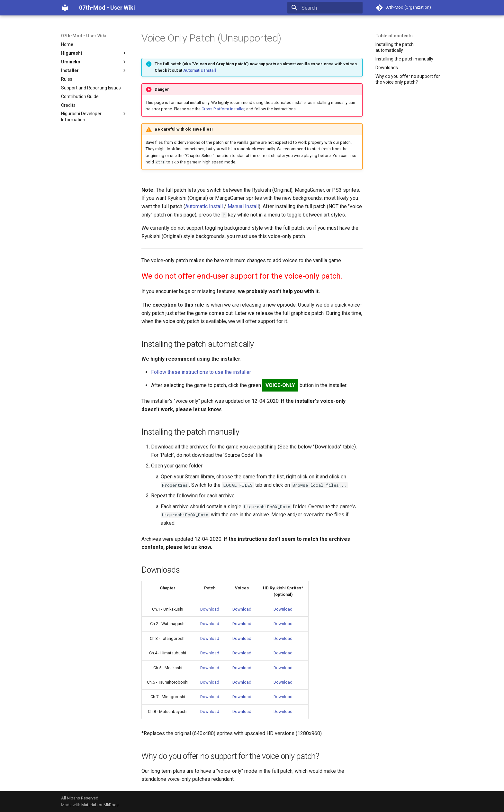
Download (210, 609)
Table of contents (394, 36)
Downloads (387, 68)
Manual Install (243, 206)
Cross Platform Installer (223, 109)
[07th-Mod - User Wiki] (65, 8)
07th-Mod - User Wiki (84, 36)
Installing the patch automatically (395, 47)
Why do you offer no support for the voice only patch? (408, 79)
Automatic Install (200, 70)
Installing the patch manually (404, 59)
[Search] (325, 8)
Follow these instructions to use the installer (201, 372)
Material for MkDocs (100, 805)
